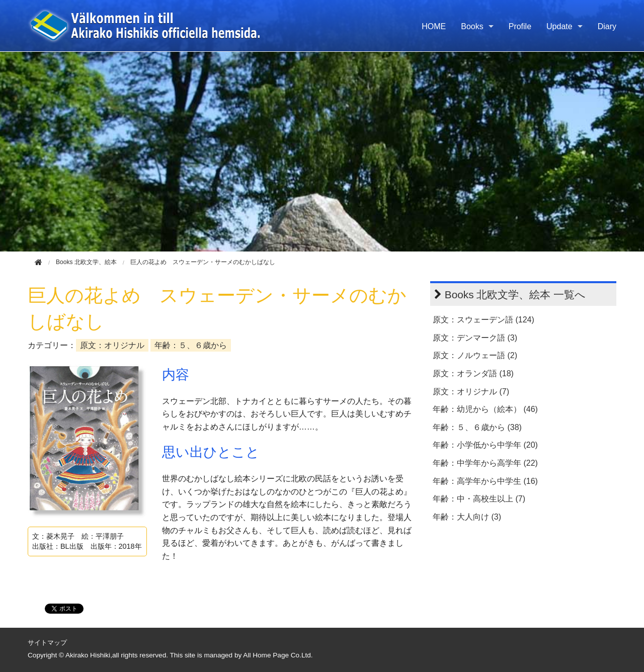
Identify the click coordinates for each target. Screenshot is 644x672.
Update (559, 26)
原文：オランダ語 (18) (473, 373)
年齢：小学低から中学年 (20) (485, 445)
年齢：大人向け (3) (467, 517)
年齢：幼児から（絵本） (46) (485, 409)
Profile (520, 26)
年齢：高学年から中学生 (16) (485, 481)
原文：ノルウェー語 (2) (475, 355)
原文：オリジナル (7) (471, 392)
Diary (607, 26)
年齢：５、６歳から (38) (477, 427)
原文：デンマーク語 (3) (475, 338)
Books (472, 26)
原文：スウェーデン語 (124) (484, 320)
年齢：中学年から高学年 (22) (485, 463)
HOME (434, 26)
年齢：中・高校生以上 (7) (479, 499)
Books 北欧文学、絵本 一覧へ (515, 295)
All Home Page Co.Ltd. (278, 655)
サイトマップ (47, 643)
